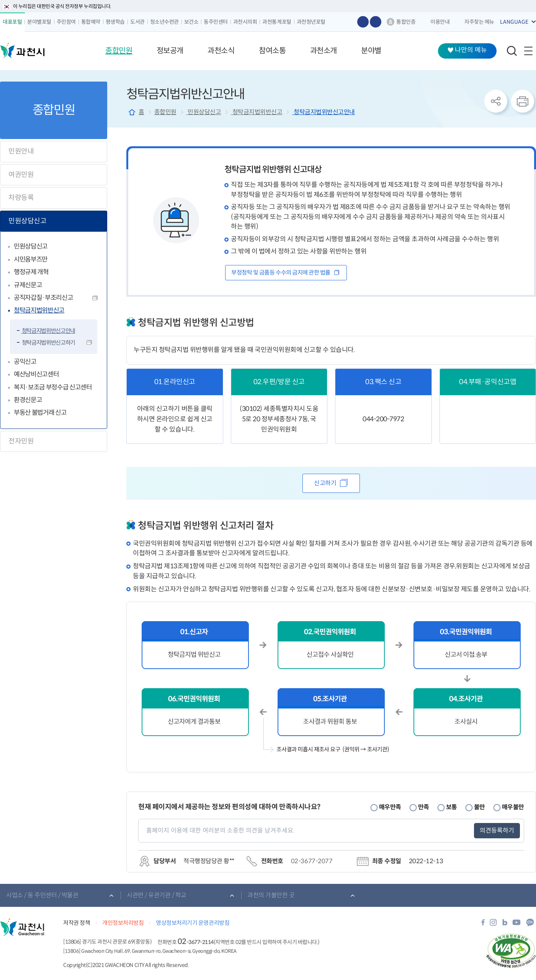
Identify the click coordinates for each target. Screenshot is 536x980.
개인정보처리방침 (123, 923)
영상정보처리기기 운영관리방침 (193, 923)
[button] (119, 51)
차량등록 (21, 198)
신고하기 (325, 483)
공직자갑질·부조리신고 (43, 298)
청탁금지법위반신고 (39, 310)
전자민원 (21, 441)
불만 (480, 807)
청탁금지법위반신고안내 (48, 331)
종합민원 (165, 112)
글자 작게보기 (376, 22)
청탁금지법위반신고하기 (48, 343)
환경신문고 (28, 400)
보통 (452, 807)
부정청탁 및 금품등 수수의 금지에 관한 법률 (281, 272)
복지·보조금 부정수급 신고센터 (53, 387)
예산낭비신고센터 (36, 374)
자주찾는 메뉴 (479, 22)
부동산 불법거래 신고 (40, 413)
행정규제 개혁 (31, 272)
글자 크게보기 (363, 22)
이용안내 (440, 22)
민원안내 (21, 151)
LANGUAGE (514, 22)
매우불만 (513, 807)
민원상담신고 (27, 221)
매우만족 (390, 807)
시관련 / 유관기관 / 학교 (157, 895)
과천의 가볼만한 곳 (271, 895)
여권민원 (21, 175)
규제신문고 (28, 285)
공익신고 (25, 362)
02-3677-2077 (312, 861)
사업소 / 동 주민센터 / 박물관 (42, 895)
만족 (424, 807)
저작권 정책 (77, 923)
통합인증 (406, 22)
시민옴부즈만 (31, 259)
